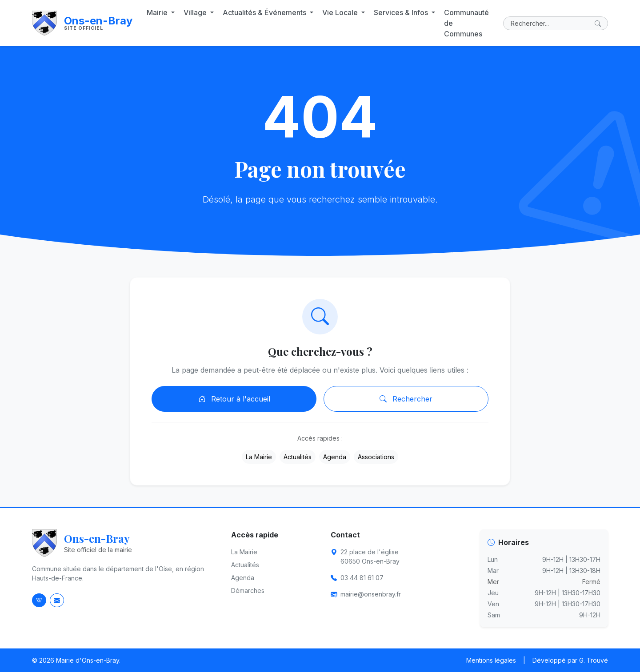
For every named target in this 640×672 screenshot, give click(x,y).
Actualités (298, 457)
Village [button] (196, 12)
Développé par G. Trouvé (570, 660)
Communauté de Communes (466, 23)
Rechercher (406, 399)
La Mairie (259, 457)
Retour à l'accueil (234, 399)
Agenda (335, 457)
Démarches (248, 590)
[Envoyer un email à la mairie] (57, 600)
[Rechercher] (556, 23)
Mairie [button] (158, 12)
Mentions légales (491, 660)
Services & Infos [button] (402, 12)
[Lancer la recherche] (600, 23)
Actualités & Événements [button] (265, 12)
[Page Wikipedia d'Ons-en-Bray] (39, 600)
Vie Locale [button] (341, 12)
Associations (376, 457)
